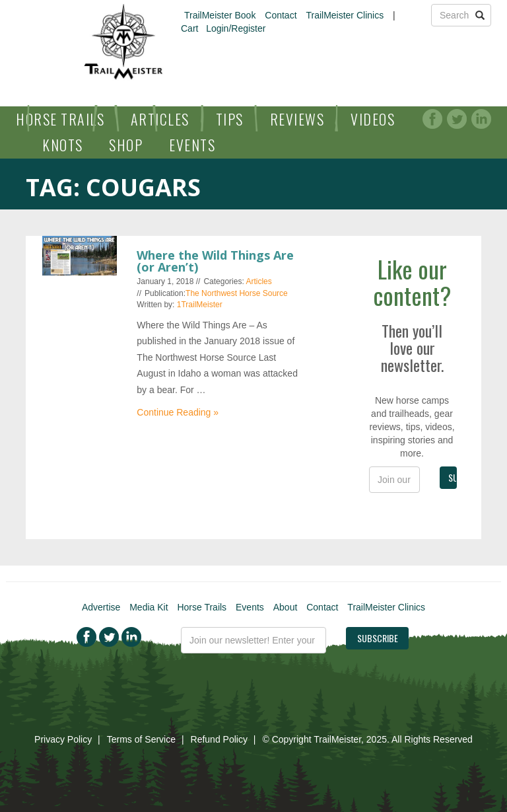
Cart (189, 28)
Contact (281, 15)
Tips (230, 119)
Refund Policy (219, 739)
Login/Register (236, 28)
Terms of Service (141, 739)
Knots (63, 145)
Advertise (101, 607)
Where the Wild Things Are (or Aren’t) (215, 261)
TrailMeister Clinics (345, 15)
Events (192, 145)
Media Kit (149, 607)
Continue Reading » (178, 412)
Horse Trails (60, 119)
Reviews (297, 119)
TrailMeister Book (220, 15)
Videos (373, 119)
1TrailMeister (200, 305)
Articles (160, 119)
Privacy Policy (63, 739)
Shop (126, 145)
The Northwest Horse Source (237, 293)
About (286, 607)
